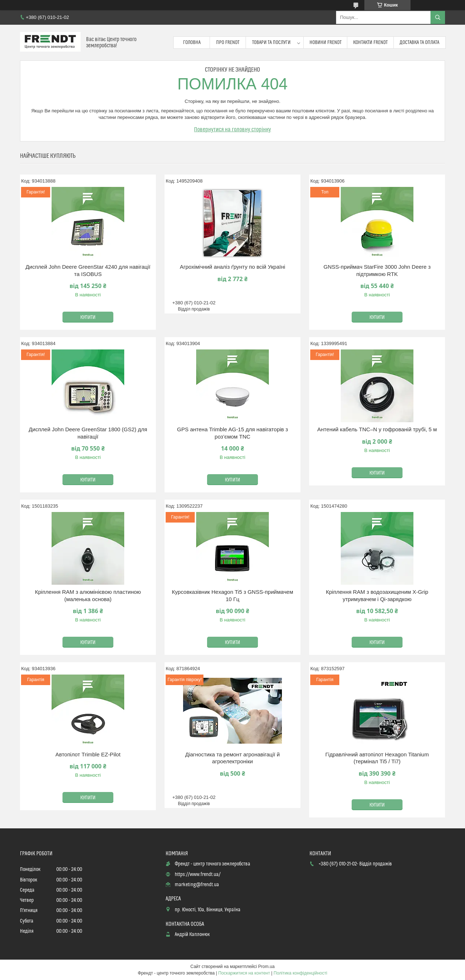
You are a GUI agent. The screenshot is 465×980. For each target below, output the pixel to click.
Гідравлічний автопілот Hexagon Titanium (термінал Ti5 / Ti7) (377, 758)
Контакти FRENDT (370, 43)
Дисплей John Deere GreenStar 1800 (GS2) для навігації (88, 433)
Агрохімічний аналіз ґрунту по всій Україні (232, 267)
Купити (88, 317)
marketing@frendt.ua (197, 885)
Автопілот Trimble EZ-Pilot (88, 754)
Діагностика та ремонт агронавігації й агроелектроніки (233, 758)
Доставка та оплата (419, 43)
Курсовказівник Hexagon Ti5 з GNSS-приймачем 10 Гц (232, 595)
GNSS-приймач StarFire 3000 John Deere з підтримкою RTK (377, 270)
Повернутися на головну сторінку (232, 129)
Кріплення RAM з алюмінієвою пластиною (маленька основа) (88, 595)
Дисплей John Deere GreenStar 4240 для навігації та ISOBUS (88, 270)
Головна (192, 43)
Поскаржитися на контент (244, 973)
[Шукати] (438, 17)
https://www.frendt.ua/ (198, 875)
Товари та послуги (271, 43)
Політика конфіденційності (300, 973)
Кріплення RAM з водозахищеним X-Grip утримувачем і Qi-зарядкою (377, 595)
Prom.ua (266, 967)
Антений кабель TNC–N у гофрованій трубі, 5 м (377, 429)
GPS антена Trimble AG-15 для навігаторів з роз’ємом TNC (232, 433)
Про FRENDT (228, 43)
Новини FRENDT (325, 43)
